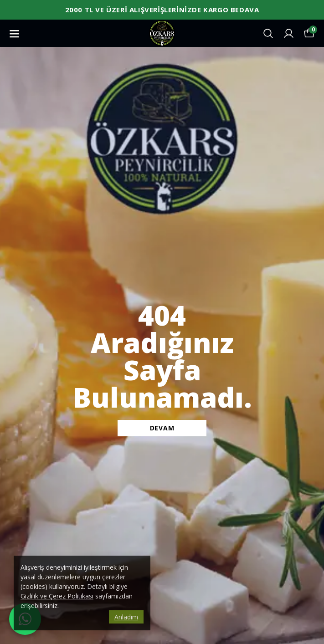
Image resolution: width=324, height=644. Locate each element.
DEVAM (162, 428)
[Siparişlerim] (289, 33)
